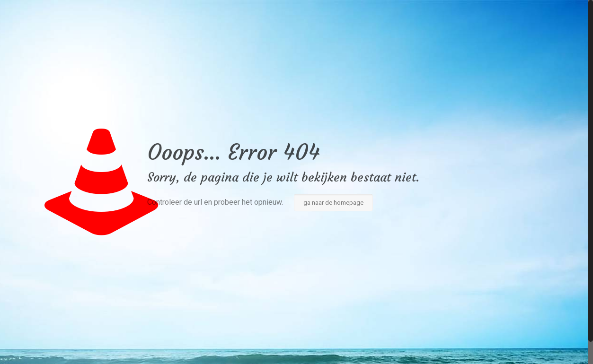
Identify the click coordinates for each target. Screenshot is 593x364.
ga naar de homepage (333, 203)
